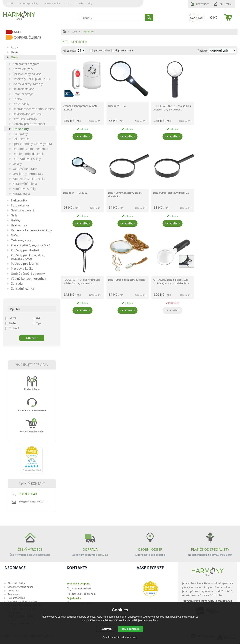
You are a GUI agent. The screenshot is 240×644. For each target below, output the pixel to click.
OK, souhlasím (131, 629)
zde (135, 637)
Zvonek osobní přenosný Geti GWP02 (80, 108)
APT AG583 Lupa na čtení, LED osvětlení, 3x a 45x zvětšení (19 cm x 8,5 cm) (171, 282)
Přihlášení (226, 4)
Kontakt (79, 3)
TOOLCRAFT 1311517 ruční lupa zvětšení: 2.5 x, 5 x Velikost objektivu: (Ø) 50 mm (82, 282)
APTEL (13, 318)
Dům (75, 32)
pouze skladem (102, 50)
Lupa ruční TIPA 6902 (75, 193)
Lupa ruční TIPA (117, 106)
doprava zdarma (124, 50)
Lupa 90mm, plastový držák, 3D (171, 193)
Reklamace (14, 594)
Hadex (13, 323)
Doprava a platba (51, 3)
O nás (68, 3)
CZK (193, 18)
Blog (90, 3)
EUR (201, 18)
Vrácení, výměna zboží (20, 587)
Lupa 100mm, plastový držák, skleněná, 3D (125, 194)
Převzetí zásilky (16, 583)
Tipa (38, 323)
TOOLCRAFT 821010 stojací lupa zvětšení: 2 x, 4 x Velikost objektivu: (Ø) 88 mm (172, 108)
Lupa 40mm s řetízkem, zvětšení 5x (127, 281)
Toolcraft (14, 328)
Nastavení (106, 629)
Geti (38, 318)
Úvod (10, 3)
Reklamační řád (16, 598)
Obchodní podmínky (28, 3)
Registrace (203, 4)
